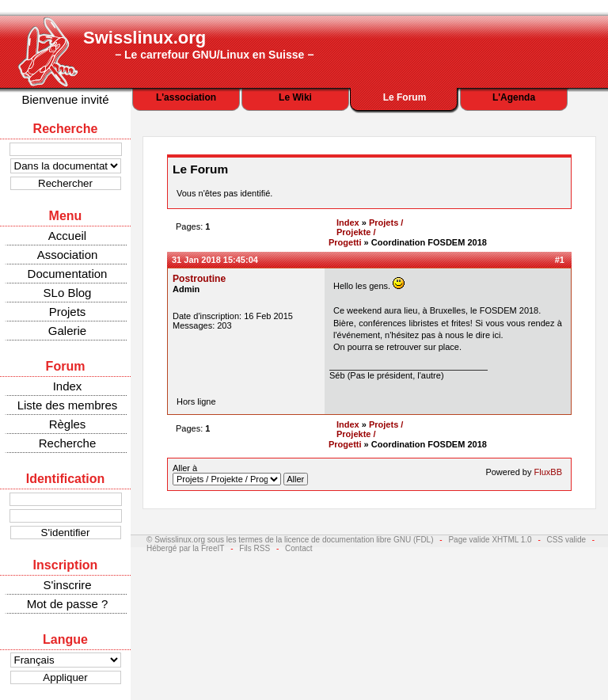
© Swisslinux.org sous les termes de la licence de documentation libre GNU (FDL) (290, 540)
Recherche (68, 443)
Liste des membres (68, 405)
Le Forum (405, 97)
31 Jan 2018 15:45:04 (215, 260)
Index (68, 386)
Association (68, 255)
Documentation (68, 274)
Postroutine (199, 279)
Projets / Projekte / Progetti (366, 232)
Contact (298, 548)
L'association (186, 97)
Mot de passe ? (68, 604)
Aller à (240, 474)
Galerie (67, 331)
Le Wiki (295, 97)
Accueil (67, 236)
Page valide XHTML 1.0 (490, 540)
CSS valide (566, 540)
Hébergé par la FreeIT (185, 548)
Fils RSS (255, 548)
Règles (68, 424)
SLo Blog (68, 293)
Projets (68, 312)
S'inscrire (67, 585)
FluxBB (548, 472)
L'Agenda (514, 97)
